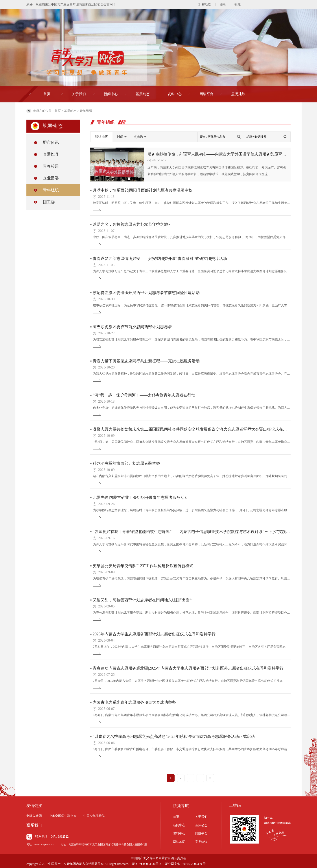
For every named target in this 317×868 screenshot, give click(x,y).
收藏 (238, 5)
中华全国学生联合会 (63, 816)
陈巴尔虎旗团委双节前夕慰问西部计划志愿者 (131, 327)
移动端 (206, 5)
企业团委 (51, 178)
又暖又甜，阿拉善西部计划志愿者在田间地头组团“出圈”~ (142, 600)
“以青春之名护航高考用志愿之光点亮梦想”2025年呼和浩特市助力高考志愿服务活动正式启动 (172, 737)
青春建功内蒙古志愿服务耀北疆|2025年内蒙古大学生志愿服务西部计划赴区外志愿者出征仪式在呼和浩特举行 (187, 668)
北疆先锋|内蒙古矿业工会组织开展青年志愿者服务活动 (139, 498)
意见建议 (238, 94)
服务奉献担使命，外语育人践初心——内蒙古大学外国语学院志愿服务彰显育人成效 (217, 154)
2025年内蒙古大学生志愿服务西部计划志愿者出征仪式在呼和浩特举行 (153, 634)
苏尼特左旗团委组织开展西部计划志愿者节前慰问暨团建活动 (145, 293)
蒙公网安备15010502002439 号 (185, 864)
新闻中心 (111, 94)
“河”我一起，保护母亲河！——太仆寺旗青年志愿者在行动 (143, 395)
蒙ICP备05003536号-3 (147, 864)
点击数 (140, 137)
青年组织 (86, 111)
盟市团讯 (51, 143)
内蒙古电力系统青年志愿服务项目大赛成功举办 (133, 702)
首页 (47, 94)
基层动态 (143, 94)
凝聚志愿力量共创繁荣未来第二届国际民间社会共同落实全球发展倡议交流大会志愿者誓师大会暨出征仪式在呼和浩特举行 (190, 429)
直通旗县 (51, 154)
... (200, 778)
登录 (223, 5)
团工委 (49, 202)
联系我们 (34, 825)
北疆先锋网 (34, 816)
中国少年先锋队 (94, 816)
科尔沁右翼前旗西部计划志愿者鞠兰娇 (125, 463)
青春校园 (51, 166)
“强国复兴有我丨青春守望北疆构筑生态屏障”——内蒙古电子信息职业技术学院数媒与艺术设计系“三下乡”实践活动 (190, 532)
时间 (122, 137)
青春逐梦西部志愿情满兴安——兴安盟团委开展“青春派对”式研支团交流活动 (159, 259)
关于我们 (79, 94)
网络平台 (206, 94)
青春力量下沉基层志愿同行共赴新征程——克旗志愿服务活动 (145, 361)
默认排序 (101, 137)
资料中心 (175, 94)
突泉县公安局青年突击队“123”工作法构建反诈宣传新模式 (142, 566)
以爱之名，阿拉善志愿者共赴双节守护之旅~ (130, 224)
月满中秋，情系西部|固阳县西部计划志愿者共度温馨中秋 (141, 190)
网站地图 (179, 842)
